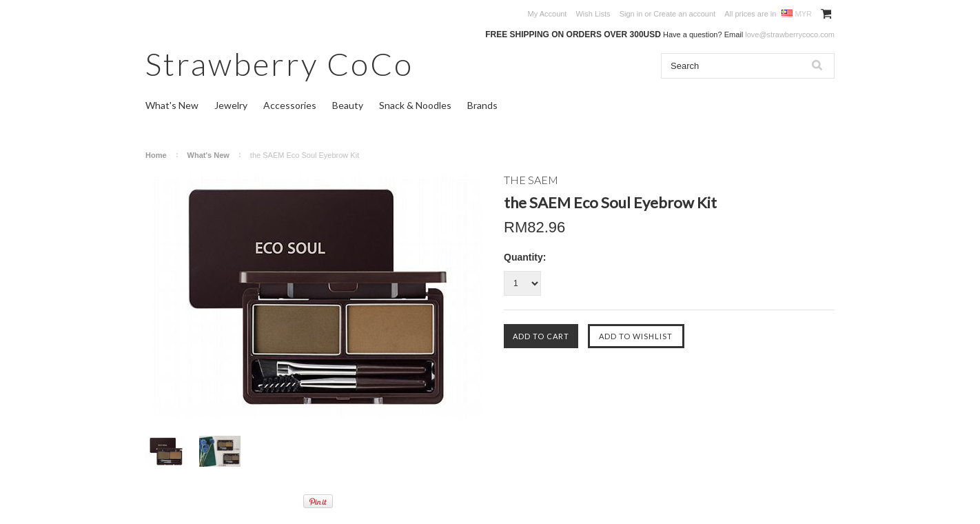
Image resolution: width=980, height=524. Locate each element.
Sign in (631, 14)
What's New (172, 105)
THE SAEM (531, 180)
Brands (482, 105)
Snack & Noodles (415, 105)
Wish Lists (593, 14)
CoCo (279, 64)
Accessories (290, 105)
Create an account (684, 14)
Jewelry (231, 105)
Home (156, 155)
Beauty (348, 105)
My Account (548, 14)
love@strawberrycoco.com (790, 34)
